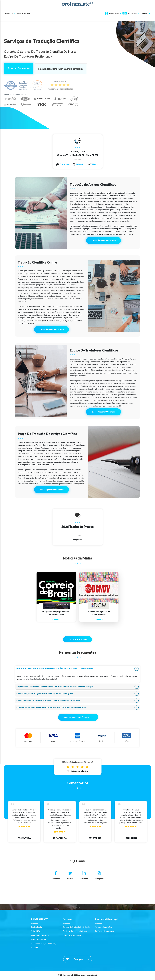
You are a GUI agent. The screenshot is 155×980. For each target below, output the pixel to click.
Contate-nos (23, 13)
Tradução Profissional (72, 936)
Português (75, 960)
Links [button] (78, 908)
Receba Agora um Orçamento (103, 240)
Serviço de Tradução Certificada (76, 928)
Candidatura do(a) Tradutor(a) (44, 944)
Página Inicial (37, 928)
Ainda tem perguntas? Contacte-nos (78, 718)
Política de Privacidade (105, 932)
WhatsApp (81, 164)
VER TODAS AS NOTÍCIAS (77, 640)
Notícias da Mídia (38, 940)
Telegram (95, 164)
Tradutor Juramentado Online (75, 932)
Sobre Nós (35, 932)
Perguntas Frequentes (40, 936)
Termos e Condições (103, 928)
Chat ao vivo (65, 164)
